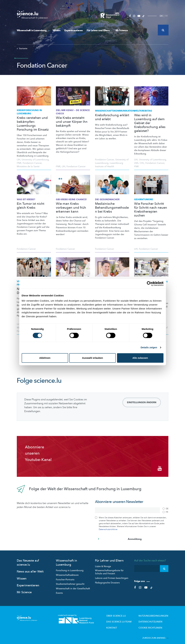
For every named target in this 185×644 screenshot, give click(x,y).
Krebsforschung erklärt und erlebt (112, 117)
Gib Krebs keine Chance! (71, 199)
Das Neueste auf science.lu (28, 560)
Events (59, 591)
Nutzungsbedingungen (156, 613)
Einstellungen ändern (142, 402)
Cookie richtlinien (153, 624)
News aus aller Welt (30, 569)
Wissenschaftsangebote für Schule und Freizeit (109, 570)
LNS (136, 163)
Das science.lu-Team (126, 619)
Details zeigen (149, 347)
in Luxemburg (29, 112)
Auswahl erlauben (92, 358)
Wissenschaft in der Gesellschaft (73, 586)
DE (161, 16)
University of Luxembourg (35, 160)
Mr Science (122, 30)
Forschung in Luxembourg (70, 568)
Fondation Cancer (32, 163)
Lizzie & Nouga (103, 564)
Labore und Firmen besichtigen (112, 576)
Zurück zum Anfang (155, 634)
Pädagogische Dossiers (107, 580)
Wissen (56, 30)
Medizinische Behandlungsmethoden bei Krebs (112, 208)
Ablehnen (45, 358)
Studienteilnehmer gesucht (70, 582)
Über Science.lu (124, 613)
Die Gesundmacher (107, 199)
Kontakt (120, 624)
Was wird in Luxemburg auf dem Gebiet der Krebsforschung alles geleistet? (150, 123)
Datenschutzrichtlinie (108, 527)
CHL (142, 163)
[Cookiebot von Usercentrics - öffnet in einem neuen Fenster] (149, 284)
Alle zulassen (140, 358)
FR (166, 16)
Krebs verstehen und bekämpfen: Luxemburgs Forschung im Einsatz (33, 124)
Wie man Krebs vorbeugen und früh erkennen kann (71, 208)
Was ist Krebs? (26, 199)
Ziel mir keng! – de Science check (73, 112)
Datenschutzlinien (153, 619)
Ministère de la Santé (28, 166)
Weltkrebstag (143, 111)
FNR (19, 163)
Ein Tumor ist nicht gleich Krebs (31, 206)
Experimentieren (74, 30)
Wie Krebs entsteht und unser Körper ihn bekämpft (72, 122)
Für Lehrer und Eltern (99, 30)
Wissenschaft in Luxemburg (33, 30)
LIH (18, 160)
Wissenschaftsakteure (67, 573)
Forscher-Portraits (65, 577)
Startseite (22, 48)
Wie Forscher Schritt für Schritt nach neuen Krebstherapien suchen (151, 210)
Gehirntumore (144, 199)
